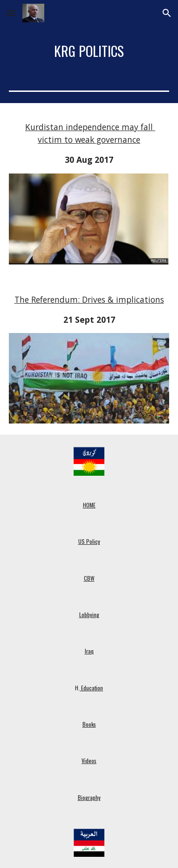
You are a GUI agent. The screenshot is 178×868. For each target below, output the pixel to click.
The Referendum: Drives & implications (89, 299)
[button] (11, 13)
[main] (89, 51)
